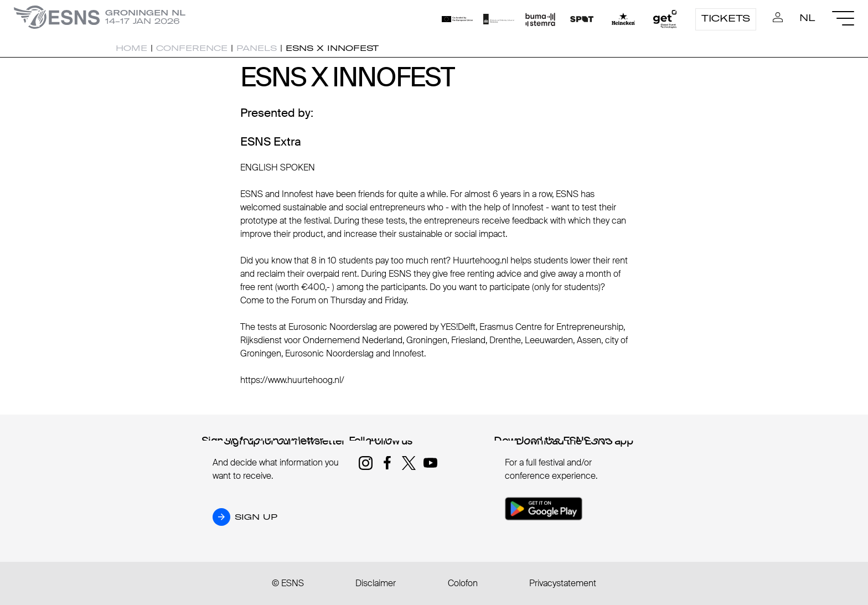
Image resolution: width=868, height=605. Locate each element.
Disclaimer (376, 583)
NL (807, 18)
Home (131, 48)
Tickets (726, 18)
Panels (257, 48)
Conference (192, 48)
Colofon (463, 583)
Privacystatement (563, 583)
